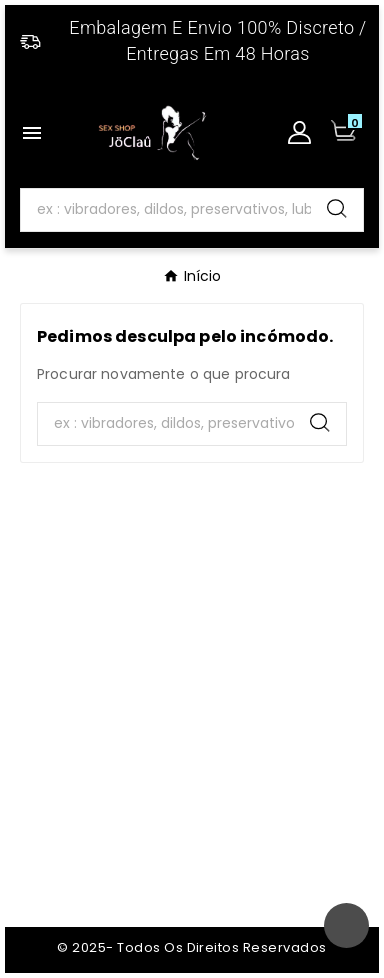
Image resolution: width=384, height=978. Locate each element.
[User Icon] (299, 132)
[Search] (166, 210)
